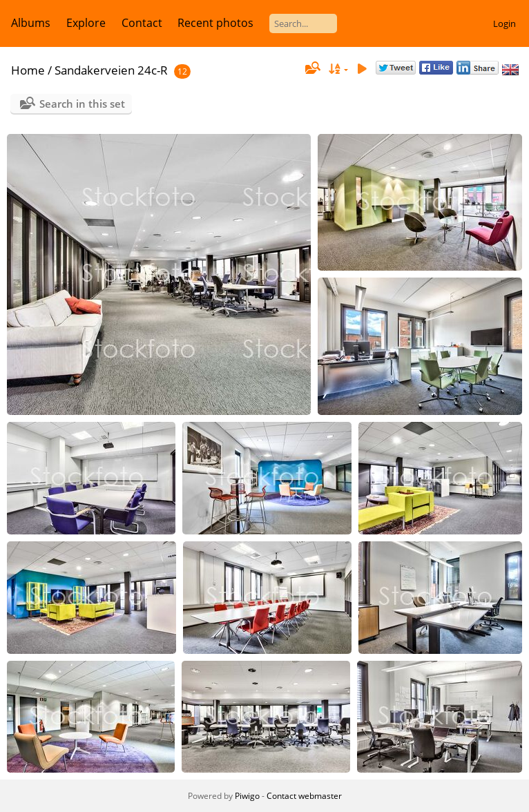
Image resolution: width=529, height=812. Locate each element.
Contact (142, 23)
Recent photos (215, 23)
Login (504, 23)
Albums (31, 23)
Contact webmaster (304, 796)
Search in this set (82, 104)
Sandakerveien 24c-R (111, 70)
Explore (86, 23)
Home (28, 70)
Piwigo (247, 796)
